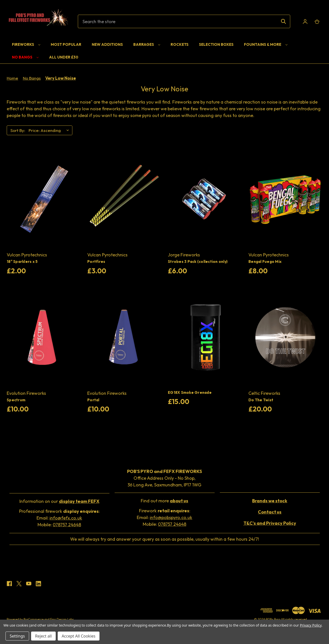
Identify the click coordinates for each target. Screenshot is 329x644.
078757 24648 (67, 525)
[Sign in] (305, 22)
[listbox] (50, 130)
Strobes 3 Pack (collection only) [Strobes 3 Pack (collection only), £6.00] (198, 262)
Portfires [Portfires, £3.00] (96, 262)
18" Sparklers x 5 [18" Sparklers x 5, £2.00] (22, 262)
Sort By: (18, 130)
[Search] (283, 21)
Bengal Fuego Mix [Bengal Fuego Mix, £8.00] (265, 262)
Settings (17, 636)
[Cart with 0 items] (317, 22)
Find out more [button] (164, 501)
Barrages (147, 44)
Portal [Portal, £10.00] (93, 400)
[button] (270, 501)
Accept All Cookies (79, 636)
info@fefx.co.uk (66, 518)
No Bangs (25, 57)
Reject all (43, 636)
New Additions (107, 44)
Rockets (180, 44)
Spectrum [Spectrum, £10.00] (16, 400)
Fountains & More (266, 44)
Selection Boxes (216, 44)
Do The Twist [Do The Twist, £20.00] (261, 400)
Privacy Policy (311, 625)
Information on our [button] (59, 501)
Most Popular (66, 44)
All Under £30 (64, 57)
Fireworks (26, 44)
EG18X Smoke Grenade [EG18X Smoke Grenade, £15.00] (190, 392)
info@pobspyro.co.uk (171, 517)
